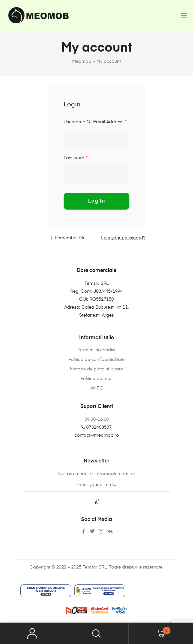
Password (76, 158)
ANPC (97, 388)
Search (96, 634)
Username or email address (95, 122)
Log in (97, 201)
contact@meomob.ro (97, 435)
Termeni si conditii (96, 350)
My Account (32, 634)
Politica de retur (97, 379)
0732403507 (96, 427)
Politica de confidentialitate (96, 360)
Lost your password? (123, 238)
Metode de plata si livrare (96, 369)
